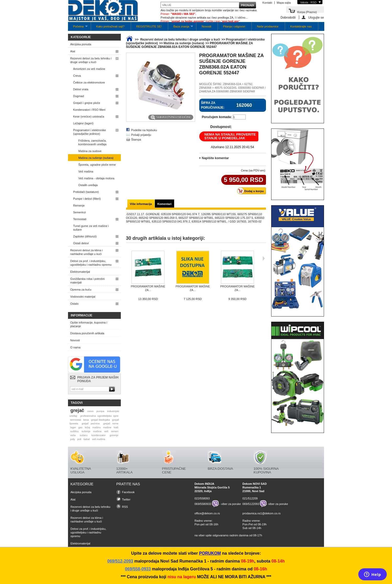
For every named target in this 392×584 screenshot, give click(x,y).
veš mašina (99, 439)
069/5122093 (251, 504)
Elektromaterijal (80, 272)
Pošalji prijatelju (141, 135)
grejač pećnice (91, 423)
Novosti (206, 26)
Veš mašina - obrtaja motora (96, 178)
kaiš (116, 427)
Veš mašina (86, 171)
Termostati (80, 219)
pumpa (100, 411)
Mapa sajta (284, 3)
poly (72, 439)
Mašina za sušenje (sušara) (96, 158)
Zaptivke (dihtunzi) (85, 236)
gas (80, 427)
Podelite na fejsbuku (144, 130)
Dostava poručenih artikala (87, 333)
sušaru (84, 435)
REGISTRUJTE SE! (149, 26)
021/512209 (250, 498)
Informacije (82, 315)
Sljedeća (264, 258)
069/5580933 (203, 504)
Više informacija (141, 204)
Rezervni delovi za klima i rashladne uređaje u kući (87, 252)
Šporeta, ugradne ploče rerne (97, 165)
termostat (75, 420)
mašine (107, 427)
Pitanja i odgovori (234, 26)
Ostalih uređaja (88, 185)
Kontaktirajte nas (301, 26)
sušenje (86, 431)
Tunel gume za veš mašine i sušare (91, 228)
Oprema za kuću (81, 290)
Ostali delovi (81, 243)
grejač (77, 410)
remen (115, 431)
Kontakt (267, 3)
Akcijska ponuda (81, 44)
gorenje (114, 435)
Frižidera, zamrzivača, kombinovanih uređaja (93, 142)
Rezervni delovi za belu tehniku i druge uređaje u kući (91, 60)
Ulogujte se (316, 17)
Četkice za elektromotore (89, 82)
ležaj (87, 427)
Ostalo (75, 304)
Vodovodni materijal (83, 297)
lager (73, 427)
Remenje (79, 205)
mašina (97, 431)
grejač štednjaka (100, 420)
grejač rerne (111, 423)
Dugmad (79, 96)
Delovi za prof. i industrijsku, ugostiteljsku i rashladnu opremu (91, 263)
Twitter (126, 499)
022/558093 (202, 498)
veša (73, 435)
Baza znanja (181, 28)
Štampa (136, 140)
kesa (86, 420)
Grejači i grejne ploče (87, 103)
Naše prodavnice (268, 26)
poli (79, 439)
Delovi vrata (81, 89)
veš (106, 431)
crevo (90, 411)
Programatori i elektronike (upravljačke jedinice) (90, 132)
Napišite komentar (215, 158)
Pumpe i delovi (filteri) (87, 199)
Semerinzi (80, 212)
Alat (73, 51)
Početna (78, 28)
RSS (125, 507)
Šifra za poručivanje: (213, 105)
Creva (77, 76)
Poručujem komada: (217, 117)
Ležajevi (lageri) (83, 123)
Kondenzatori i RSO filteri (89, 110)
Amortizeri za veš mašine (89, 69)
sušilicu (74, 431)
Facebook (128, 492)
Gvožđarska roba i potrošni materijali (87, 281)
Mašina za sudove (90, 151)
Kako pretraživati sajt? (110, 26)
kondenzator (99, 435)
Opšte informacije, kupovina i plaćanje (89, 324)
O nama (75, 347)
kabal (87, 439)
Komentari (164, 204)
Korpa (307, 12)
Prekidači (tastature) (86, 192)
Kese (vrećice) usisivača (89, 116)
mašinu (96, 427)
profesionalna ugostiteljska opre (99, 416)
